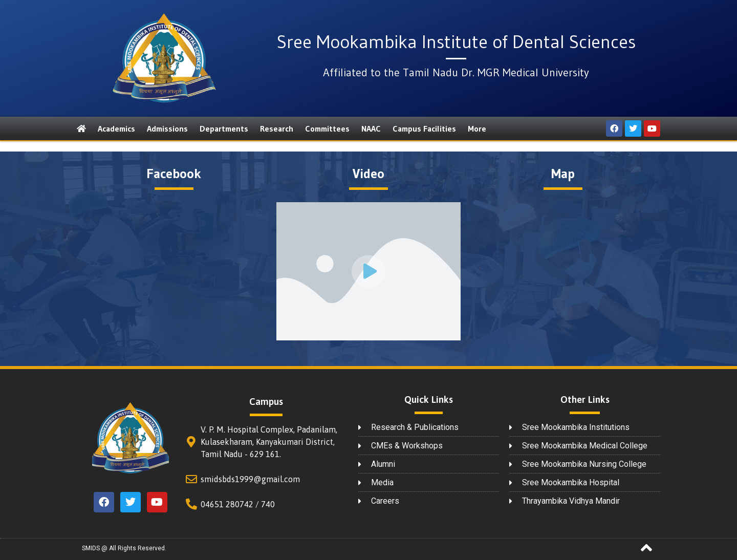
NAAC (371, 128)
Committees (327, 128)
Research (277, 128)
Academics (116, 128)
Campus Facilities (424, 128)
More (477, 128)
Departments (224, 128)
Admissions (167, 128)
